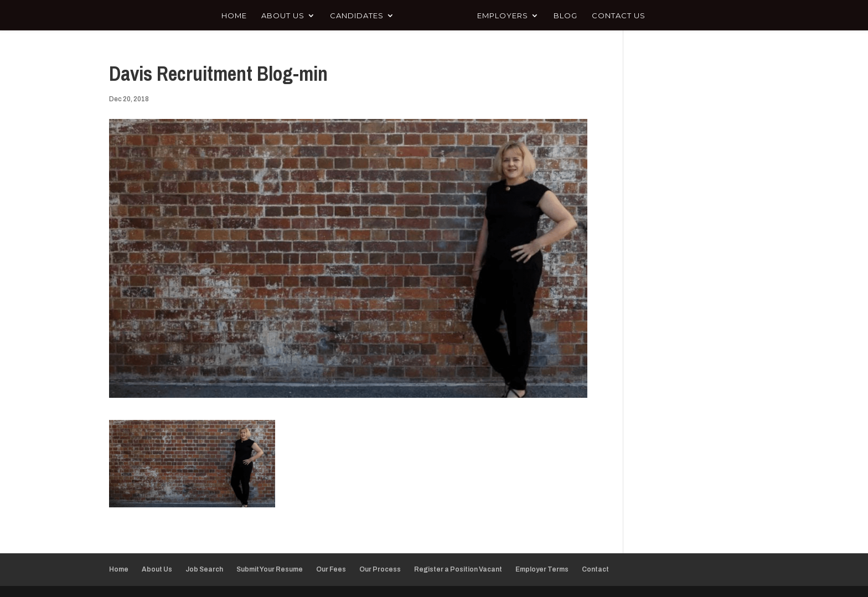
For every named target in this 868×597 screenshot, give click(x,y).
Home (234, 16)
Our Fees (331, 569)
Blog (565, 16)
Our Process (380, 569)
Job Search (204, 569)
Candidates (357, 16)
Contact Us (619, 16)
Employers (503, 16)
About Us (283, 16)
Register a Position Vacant (458, 569)
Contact (595, 569)
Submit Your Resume (270, 569)
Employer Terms (542, 569)
